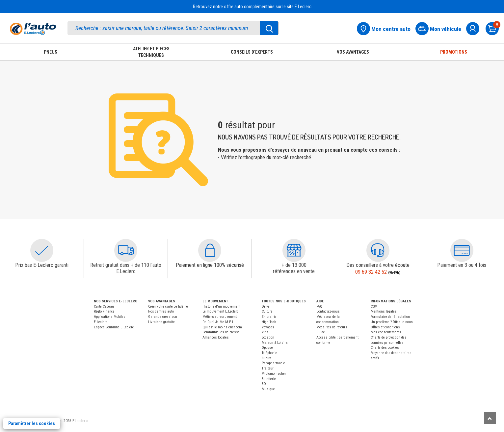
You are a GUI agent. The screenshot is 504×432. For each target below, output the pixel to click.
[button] (42, 250)
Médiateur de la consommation (328, 319)
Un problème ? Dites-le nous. (392, 322)
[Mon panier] (495, 28)
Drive (266, 306)
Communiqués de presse (221, 332)
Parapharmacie (273, 363)
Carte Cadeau (104, 306)
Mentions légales (384, 311)
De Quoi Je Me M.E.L (218, 322)
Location (268, 337)
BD (264, 384)
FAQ (319, 306)
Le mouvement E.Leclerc (221, 311)
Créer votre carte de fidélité (168, 306)
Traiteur (268, 368)
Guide (321, 332)
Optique (267, 348)
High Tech (269, 322)
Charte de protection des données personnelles (389, 340)
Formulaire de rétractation (390, 317)
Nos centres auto (161, 311)
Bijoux (266, 358)
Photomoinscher (274, 374)
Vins (265, 332)
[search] (173, 28)
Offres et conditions (385, 327)
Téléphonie (269, 353)
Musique (268, 389)
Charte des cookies (385, 348)
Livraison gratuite (161, 322)
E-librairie (269, 317)
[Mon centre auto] (386, 28)
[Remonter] (490, 418)
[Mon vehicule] (440, 28)
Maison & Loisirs (275, 343)
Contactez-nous (328, 311)
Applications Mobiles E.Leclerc (110, 319)
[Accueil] (33, 29)
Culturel (268, 311)
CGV (374, 306)
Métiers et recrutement (220, 317)
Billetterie (269, 379)
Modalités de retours (332, 327)
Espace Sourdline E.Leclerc (114, 327)
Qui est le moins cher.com (222, 327)
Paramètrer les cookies (32, 423)
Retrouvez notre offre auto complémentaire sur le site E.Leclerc (252, 7)
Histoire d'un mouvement (221, 306)
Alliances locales (216, 337)
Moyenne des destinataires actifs (391, 356)
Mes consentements (386, 332)
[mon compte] (475, 28)
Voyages (268, 327)
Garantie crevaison (163, 317)
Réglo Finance (104, 311)
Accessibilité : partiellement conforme (337, 340)
